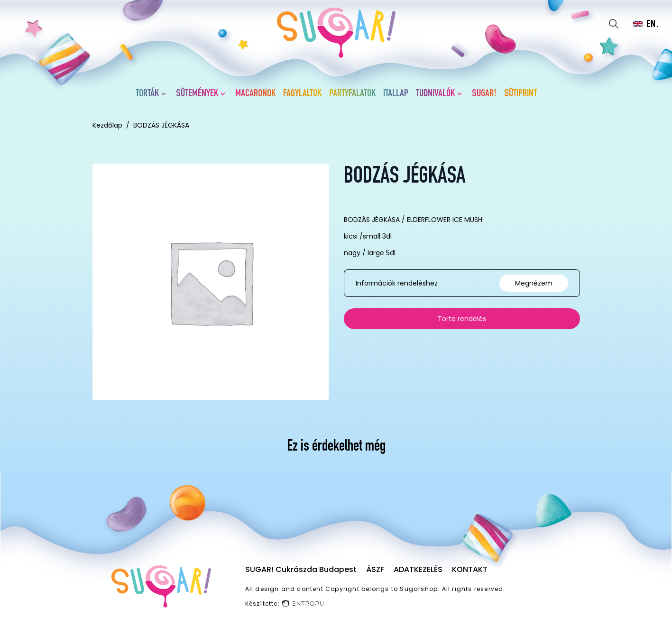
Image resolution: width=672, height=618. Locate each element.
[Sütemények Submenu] (225, 94)
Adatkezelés (418, 569)
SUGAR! (484, 94)
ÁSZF (375, 569)
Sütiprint (520, 94)
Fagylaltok (302, 94)
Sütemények (197, 94)
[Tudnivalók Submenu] (461, 94)
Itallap (396, 94)
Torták (147, 94)
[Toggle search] (614, 24)
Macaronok (255, 94)
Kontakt (470, 569)
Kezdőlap (107, 125)
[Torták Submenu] (166, 94)
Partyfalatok (352, 94)
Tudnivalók (435, 94)
